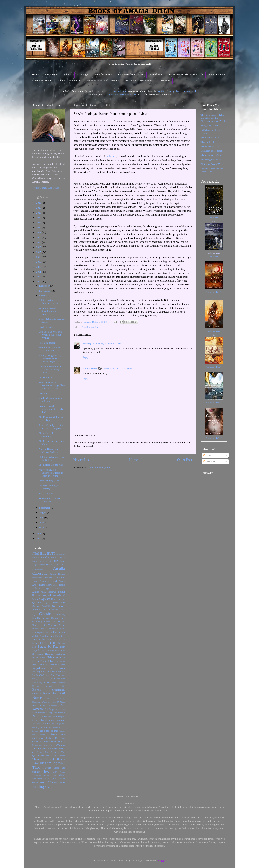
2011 (39, 272)
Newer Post (82, 460)
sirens (54, 742)
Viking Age (50, 775)
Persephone (52, 713)
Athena (36, 592)
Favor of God (39, 643)
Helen (50, 657)
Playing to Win (47, 720)
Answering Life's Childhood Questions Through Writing (51, 473)
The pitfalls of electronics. (46, 434)
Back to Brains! (46, 494)
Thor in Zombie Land (70, 81)
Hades (40, 654)
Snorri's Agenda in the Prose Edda (212, 170)
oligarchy (53, 706)
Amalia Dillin (90, 369)
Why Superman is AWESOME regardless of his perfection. (52, 385)
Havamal (49, 654)
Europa (49, 632)
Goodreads (53, 188)
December (45, 286)
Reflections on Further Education (50, 500)
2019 (39, 232)
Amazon (214, 217)
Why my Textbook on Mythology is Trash (50, 349)
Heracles (42, 665)
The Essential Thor (210, 137)
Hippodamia (39, 668)
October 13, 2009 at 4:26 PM (117, 369)
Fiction (52, 643)
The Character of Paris (212, 155)
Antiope (48, 578)
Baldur (62, 592)
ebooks (53, 629)
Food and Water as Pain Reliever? (50, 400)
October (44, 296)
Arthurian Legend (42, 588)
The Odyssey (52, 752)
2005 (39, 538)
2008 (39, 533)
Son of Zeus (156, 75)
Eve (55, 632)
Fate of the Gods (103, 75)
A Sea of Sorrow (46, 557)
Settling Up (52, 738)
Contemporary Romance (49, 618)
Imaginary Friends (42, 81)
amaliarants (37, 578)
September (45, 508)
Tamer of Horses (50, 745)
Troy (46, 772)
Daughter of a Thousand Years (49, 625)
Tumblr (44, 188)
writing (95, 327)
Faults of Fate (59, 639)
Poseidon (60, 720)
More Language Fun (49, 481)
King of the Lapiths (46, 679)
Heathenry (60, 654)
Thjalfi (62, 763)
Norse (37, 698)
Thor (36, 767)
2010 (39, 277)
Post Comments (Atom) (99, 467)
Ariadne (41, 585)
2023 (39, 213)
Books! (68, 75)
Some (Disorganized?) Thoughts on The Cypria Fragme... (50, 358)
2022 (39, 218)
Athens (44, 592)
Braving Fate (46, 603)
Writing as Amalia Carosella (104, 81)
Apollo (35, 581)
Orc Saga (83, 75)
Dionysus (44, 629)
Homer (52, 668)
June (42, 522)
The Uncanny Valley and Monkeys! (51, 419)
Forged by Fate (48, 647)
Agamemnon (38, 569)
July (42, 517)
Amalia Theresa (57, 574)
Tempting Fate (45, 749)
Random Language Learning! (48, 487)
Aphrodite (60, 578)
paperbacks (60, 709)
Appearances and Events (52, 581)
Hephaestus (60, 661)
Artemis (61, 585)
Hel (44, 658)
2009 (39, 281)
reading (36, 727)
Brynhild (46, 606)
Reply (86, 357)
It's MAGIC (38, 675)
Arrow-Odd (51, 585)
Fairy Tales (45, 636)
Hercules (52, 665)
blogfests (44, 599)
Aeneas (42, 565)
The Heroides (45, 377)
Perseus (61, 713)
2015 (39, 252)
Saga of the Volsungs (48, 731)
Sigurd (47, 742)
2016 (39, 247)
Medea (54, 682)
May (42, 527)
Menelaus (36, 686)
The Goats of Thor (210, 146)
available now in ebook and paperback (177, 91)
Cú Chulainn (58, 622)
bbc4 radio (37, 595)
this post (112, 156)
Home (35, 75)
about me (52, 561)
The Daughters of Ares (212, 160)
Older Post (185, 460)
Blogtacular (51, 75)
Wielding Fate (50, 779)
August (43, 513)
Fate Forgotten (58, 636)
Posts (207, 455)
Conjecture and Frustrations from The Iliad (51, 409)
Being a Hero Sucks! (211, 125)
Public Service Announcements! (49, 301)
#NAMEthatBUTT (44, 554)
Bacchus (52, 592)
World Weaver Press (52, 782)
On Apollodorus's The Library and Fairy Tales (50, 369)
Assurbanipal (60, 588)
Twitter (36, 188)
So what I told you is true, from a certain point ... (52, 427)
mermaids (50, 686)
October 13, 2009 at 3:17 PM (107, 343)
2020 (39, 227)
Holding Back (46, 327)
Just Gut (50, 675)
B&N (219, 292)
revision (46, 727)
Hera (35, 665)
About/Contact (217, 75)
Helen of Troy (47, 661)
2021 (39, 223)
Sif (41, 742)
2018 (39, 237)
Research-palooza (47, 343)
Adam (62, 561)
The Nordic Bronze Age (51, 465)
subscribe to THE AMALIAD (122, 94)
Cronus (47, 622)
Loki (47, 682)
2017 (39, 242)
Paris (35, 713)
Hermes (62, 665)
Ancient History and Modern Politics (49, 450)
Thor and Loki (208, 142)
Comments (210, 461)
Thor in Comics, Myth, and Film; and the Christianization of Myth (213, 118)
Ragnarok (61, 724)
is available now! (119, 91)
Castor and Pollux (49, 610)
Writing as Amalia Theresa (140, 81)
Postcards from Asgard (131, 75)
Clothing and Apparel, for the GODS (52, 458)
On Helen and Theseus (212, 151)
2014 (39, 257)
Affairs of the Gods (55, 564)
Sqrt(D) (87, 343)
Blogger (162, 860)
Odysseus (52, 702)
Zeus (47, 787)
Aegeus (35, 565)
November (45, 291)
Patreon (165, 81)
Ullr (55, 772)
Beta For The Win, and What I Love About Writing (50, 335)
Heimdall (37, 658)
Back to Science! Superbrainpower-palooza (49, 311)
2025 (39, 208)
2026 (39, 203)
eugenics (41, 632)
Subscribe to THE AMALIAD (186, 75)
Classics (86, 327)
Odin (44, 702)
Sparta (40, 745)
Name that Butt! (54, 693)
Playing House (51, 716)
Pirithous (38, 716)
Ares (35, 585)
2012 (39, 267)
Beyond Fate (50, 595)
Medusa (62, 682)
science (53, 734)
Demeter (36, 629)
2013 (39, 262)
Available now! (214, 331)
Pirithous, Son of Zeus (212, 164)
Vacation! (43, 393)
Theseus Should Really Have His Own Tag (49, 761)
